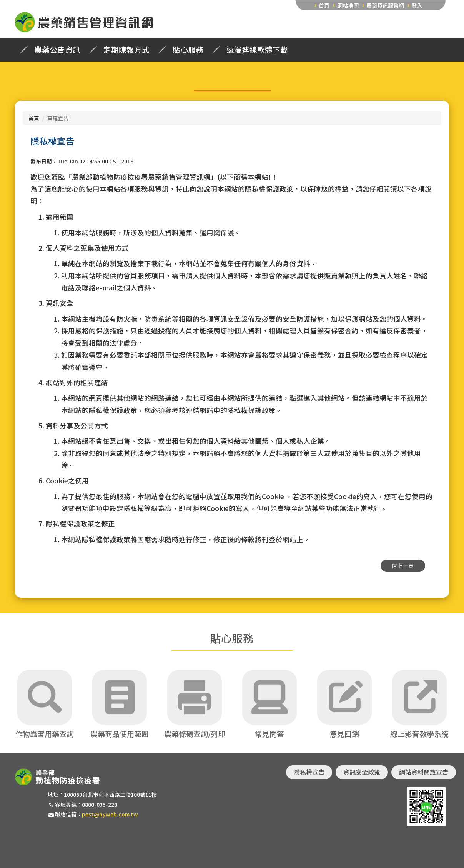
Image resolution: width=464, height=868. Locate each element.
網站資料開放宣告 (424, 772)
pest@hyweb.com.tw (110, 814)
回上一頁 (403, 566)
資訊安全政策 (362, 772)
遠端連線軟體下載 (257, 50)
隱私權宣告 (309, 772)
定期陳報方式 (126, 50)
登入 (417, 5)
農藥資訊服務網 (385, 5)
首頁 (324, 5)
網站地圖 (348, 5)
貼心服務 (188, 50)
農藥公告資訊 (57, 50)
